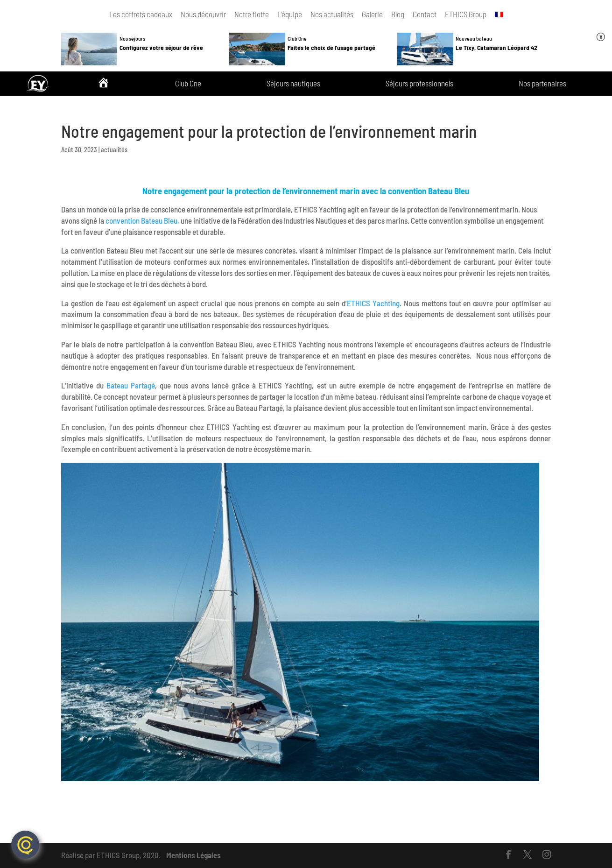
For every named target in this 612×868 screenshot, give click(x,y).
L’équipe (290, 14)
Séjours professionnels (419, 84)
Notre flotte (252, 14)
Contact (425, 14)
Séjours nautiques (293, 84)
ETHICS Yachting (373, 303)
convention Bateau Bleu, (142, 220)
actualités (114, 150)
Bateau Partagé (131, 385)
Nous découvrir (203, 14)
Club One (188, 84)
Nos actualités (332, 14)
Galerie (372, 14)
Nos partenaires (542, 84)
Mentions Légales (193, 855)
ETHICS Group (466, 14)
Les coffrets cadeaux (141, 14)
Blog (398, 14)
